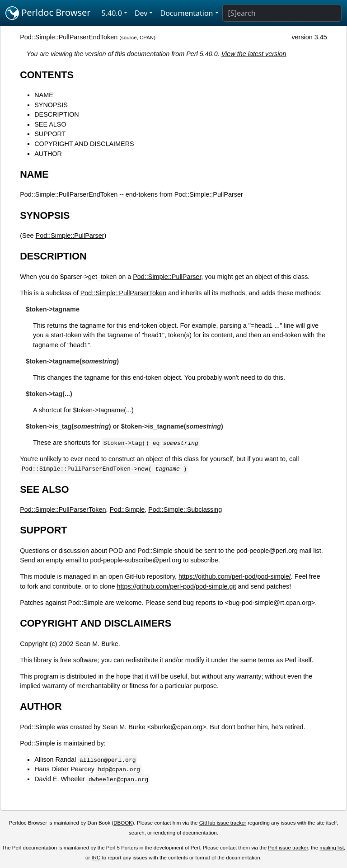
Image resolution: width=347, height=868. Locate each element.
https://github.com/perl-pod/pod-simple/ (235, 576)
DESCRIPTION (56, 114)
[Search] (282, 13)
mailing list (332, 848)
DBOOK (123, 823)
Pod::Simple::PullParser (70, 236)
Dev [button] (141, 13)
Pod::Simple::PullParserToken (123, 293)
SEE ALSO (50, 124)
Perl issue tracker (288, 848)
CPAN (147, 38)
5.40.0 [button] (112, 13)
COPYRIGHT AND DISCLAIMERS (84, 144)
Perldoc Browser (48, 13)
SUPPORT (50, 134)
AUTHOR (48, 154)
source (129, 38)
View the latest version (254, 54)
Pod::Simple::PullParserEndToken (69, 37)
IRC (96, 858)
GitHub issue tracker (223, 823)
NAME (44, 95)
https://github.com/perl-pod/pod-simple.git (177, 586)
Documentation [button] (186, 13)
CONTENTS (47, 75)
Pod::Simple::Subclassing (185, 509)
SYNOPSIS (51, 105)
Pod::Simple (127, 509)
